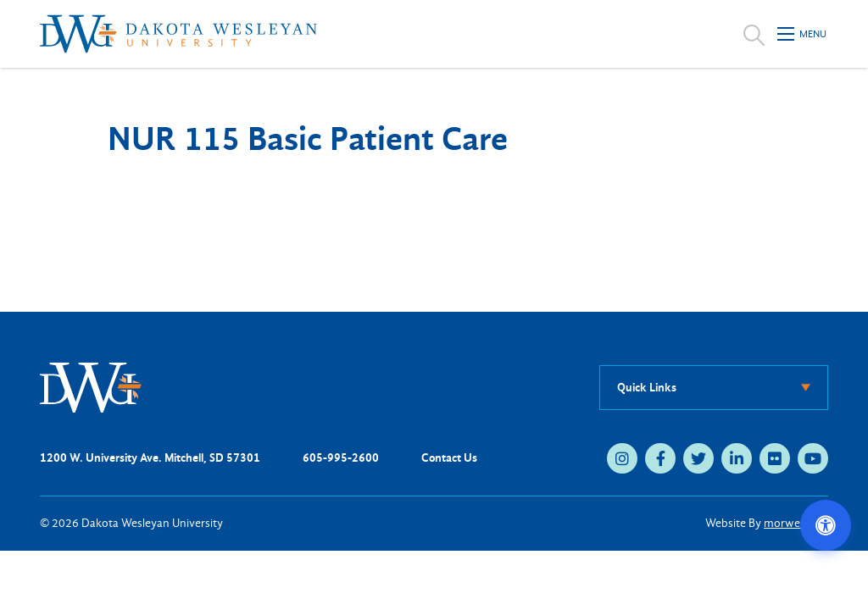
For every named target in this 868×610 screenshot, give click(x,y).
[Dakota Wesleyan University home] (178, 34)
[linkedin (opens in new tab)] (737, 458)
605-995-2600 (341, 458)
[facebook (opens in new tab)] (660, 458)
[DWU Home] (91, 387)
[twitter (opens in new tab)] (698, 458)
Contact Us (449, 458)
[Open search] (754, 34)
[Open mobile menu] (803, 34)
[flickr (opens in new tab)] (775, 458)
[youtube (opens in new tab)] (813, 458)
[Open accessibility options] (826, 525)
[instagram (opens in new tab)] (622, 458)
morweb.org (796, 523)
